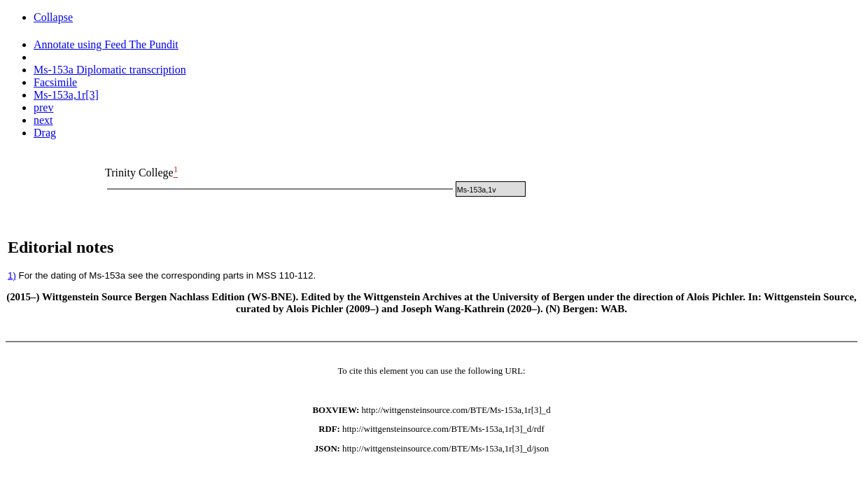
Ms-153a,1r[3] (66, 95)
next (43, 120)
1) (12, 275)
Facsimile (55, 82)
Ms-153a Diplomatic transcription (110, 70)
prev (43, 107)
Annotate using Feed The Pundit (106, 44)
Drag (45, 133)
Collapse (53, 17)
